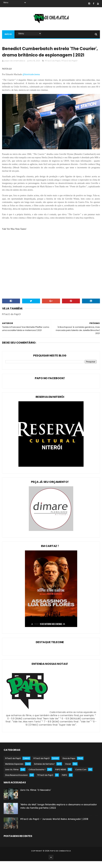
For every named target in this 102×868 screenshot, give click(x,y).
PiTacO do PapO (53, 68)
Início (8, 34)
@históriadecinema (31, 81)
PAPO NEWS (61, 776)
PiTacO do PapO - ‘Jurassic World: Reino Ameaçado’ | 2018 (54, 826)
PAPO (65, 782)
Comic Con (81, 776)
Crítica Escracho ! (37, 776)
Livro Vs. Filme (12, 776)
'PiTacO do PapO (45, 782)
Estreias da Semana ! (44, 771)
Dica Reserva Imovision (17, 782)
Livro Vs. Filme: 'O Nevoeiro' (36, 797)
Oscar (68, 771)
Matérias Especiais (14, 771)
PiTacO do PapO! (69, 68)
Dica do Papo (69, 765)
